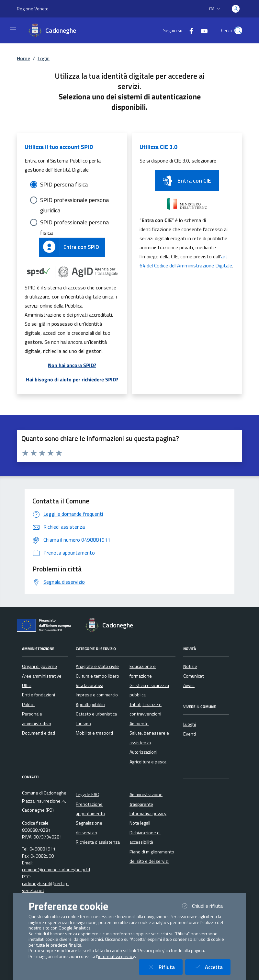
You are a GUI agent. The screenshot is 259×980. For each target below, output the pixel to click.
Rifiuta (165, 967)
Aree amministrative (42, 676)
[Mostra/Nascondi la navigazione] (13, 27)
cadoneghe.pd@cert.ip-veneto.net (45, 887)
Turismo (83, 724)
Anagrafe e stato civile (97, 666)
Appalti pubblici (90, 704)
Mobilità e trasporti (94, 733)
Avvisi (189, 685)
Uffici (27, 685)
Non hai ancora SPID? (72, 365)
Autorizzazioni (143, 752)
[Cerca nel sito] (238, 30)
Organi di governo (39, 666)
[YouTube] (202, 30)
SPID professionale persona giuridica (74, 200)
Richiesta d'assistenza (98, 842)
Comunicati (194, 676)
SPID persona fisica (64, 184)
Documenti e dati (39, 733)
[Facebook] (189, 30)
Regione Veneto (33, 9)
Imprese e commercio (97, 695)
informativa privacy (117, 956)
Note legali (140, 823)
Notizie (190, 666)
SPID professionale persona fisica (74, 223)
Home (23, 58)
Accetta (212, 967)
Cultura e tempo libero (97, 676)
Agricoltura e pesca (148, 762)
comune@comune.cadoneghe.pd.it (56, 870)
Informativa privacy (148, 814)
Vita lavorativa (90, 685)
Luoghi (190, 724)
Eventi (190, 734)
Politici (28, 704)
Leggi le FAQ (88, 794)
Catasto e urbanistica (96, 714)
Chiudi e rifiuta (205, 906)
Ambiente (139, 724)
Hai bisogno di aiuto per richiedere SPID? (72, 379)
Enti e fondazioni (39, 695)
